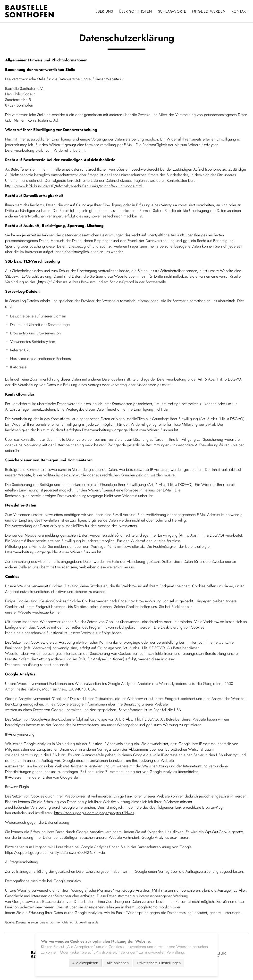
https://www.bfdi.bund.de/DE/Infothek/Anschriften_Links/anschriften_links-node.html (74, 186)
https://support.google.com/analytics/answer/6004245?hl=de (55, 852)
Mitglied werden (209, 11)
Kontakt (240, 11)
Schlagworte (172, 11)
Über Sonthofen (135, 11)
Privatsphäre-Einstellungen (159, 963)
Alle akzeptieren (85, 963)
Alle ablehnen (118, 963)
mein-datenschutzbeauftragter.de (77, 922)
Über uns (104, 11)
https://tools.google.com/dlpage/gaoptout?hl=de (94, 813)
